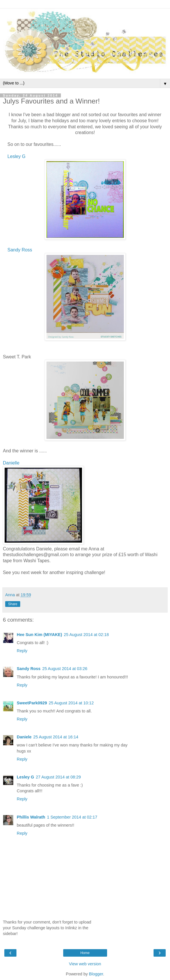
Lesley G (16, 156)
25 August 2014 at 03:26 (65, 669)
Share (13, 604)
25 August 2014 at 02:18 (86, 635)
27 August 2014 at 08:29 (58, 777)
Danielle (11, 463)
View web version (85, 964)
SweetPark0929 (32, 703)
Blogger (96, 974)
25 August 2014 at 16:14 (56, 737)
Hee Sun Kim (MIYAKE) (39, 635)
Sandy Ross (20, 250)
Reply (22, 651)
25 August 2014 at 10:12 (71, 703)
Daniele (24, 737)
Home (85, 953)
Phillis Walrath (31, 817)
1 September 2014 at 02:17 (72, 817)
